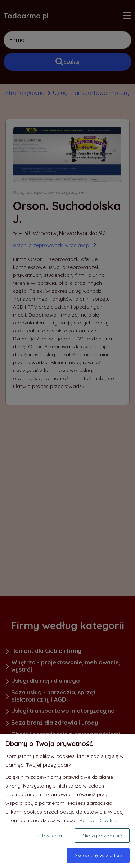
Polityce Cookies (99, 820)
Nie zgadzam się (102, 836)
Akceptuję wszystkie (98, 855)
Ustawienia (49, 836)
